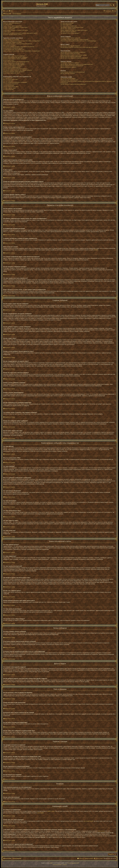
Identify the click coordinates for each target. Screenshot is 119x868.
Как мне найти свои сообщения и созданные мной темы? (74, 58)
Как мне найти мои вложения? (68, 74)
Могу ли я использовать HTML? (11, 79)
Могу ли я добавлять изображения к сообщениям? (15, 82)
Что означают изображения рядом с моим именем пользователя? (19, 47)
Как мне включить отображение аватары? (13, 48)
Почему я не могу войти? (9, 29)
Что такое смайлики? (8, 81)
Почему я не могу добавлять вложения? (13, 66)
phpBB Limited (51, 811)
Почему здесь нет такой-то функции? (69, 80)
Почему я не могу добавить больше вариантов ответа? (16, 62)
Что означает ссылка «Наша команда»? (70, 33)
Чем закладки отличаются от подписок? (70, 63)
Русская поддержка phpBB (73, 863)
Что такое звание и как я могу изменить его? (14, 49)
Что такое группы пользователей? (69, 26)
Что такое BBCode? (8, 78)
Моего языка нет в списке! (9, 45)
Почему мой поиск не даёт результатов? (70, 54)
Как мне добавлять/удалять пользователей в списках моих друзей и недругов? (79, 47)
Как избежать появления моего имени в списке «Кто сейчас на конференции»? (22, 41)
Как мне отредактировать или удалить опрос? (14, 63)
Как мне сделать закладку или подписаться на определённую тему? (77, 64)
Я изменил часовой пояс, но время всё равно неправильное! (18, 44)
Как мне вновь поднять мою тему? (11, 73)
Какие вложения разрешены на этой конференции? (73, 72)
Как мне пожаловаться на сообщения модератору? (15, 69)
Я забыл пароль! (7, 32)
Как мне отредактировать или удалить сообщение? (15, 57)
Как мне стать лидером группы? (68, 29)
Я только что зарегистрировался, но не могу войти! (15, 27)
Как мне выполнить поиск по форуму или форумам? (73, 52)
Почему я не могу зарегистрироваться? (13, 26)
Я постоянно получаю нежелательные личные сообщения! (75, 39)
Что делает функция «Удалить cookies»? (13, 35)
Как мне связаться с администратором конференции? (73, 84)
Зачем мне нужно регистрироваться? (12, 23)
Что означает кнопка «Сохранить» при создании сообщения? (18, 70)
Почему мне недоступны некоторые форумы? (14, 64)
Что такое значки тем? (8, 89)
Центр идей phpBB (88, 821)
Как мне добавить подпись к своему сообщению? (15, 59)
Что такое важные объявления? (11, 84)
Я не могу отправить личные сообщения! (70, 38)
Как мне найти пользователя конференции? (71, 56)
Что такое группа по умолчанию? (68, 32)
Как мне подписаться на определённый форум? (72, 66)
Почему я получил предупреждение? (12, 67)
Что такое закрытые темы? (10, 88)
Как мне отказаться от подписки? (68, 67)
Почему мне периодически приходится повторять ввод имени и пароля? (20, 33)
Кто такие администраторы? (67, 23)
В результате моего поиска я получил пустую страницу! (74, 55)
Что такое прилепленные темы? (11, 87)
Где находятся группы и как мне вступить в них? (72, 27)
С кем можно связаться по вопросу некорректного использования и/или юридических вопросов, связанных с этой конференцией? (88, 82)
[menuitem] (11, 11)
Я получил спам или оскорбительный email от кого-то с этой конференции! (78, 41)
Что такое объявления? (9, 85)
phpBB (96, 250)
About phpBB (40, 813)
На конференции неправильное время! (12, 42)
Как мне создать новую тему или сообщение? (14, 56)
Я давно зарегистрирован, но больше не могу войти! (16, 30)
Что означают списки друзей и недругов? (70, 46)
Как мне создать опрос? (9, 60)
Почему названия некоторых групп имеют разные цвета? (74, 30)
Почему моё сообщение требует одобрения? (14, 72)
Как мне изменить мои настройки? (11, 39)
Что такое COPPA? (8, 24)
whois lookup (101, 831)
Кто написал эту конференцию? (68, 78)
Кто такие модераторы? (66, 24)
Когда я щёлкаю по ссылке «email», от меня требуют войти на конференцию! (21, 51)
